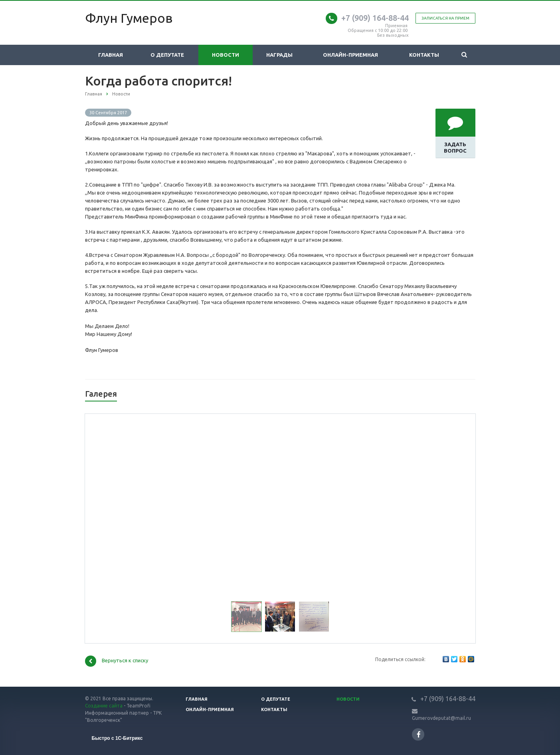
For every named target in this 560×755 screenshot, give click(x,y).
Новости (226, 55)
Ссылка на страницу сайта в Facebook (419, 734)
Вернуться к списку (117, 661)
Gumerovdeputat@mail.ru (441, 718)
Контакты (424, 55)
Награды (279, 55)
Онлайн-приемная (350, 55)
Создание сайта (104, 706)
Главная (111, 55)
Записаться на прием (445, 18)
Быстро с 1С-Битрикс (117, 738)
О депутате (167, 55)
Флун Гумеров (129, 18)
